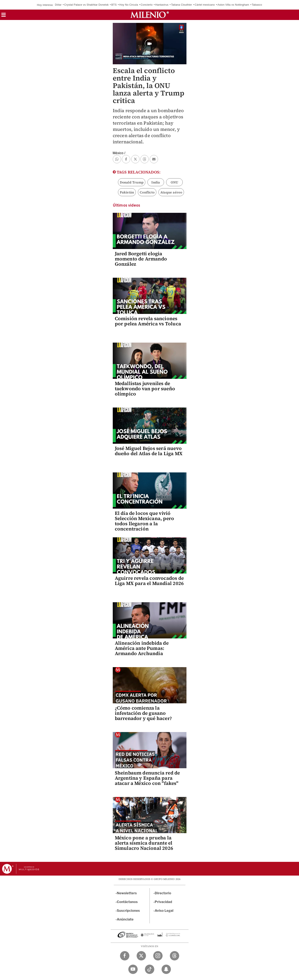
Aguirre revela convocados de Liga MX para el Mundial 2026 (149, 581)
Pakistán (127, 192)
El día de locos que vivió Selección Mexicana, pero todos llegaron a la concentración (145, 521)
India (156, 182)
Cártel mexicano (205, 5)
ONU (175, 182)
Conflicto (147, 192)
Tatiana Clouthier (182, 5)
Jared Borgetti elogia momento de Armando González (141, 259)
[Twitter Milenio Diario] (141, 956)
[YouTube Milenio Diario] (133, 969)
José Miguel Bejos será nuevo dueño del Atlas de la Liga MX (149, 451)
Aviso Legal (164, 911)
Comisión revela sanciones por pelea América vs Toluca (148, 321)
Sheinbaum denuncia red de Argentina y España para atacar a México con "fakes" (147, 778)
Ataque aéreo (171, 192)
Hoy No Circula (129, 5)
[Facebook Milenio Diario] (125, 956)
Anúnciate (125, 919)
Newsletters (127, 893)
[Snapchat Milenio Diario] (166, 969)
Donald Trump (132, 182)
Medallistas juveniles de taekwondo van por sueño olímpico (145, 389)
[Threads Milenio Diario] (175, 956)
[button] (4, 16)
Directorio (163, 893)
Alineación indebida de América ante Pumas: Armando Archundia (142, 648)
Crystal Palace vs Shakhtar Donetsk (86, 5)
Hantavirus (162, 5)
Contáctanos (127, 902)
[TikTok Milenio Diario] (150, 969)
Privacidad (163, 902)
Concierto (146, 5)
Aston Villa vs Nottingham (233, 5)
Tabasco (257, 5)
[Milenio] (150, 15)
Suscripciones (128, 911)
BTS (114, 5)
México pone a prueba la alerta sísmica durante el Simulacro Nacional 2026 (144, 843)
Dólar (58, 5)
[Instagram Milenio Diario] (158, 956)
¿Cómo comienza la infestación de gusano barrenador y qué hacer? (143, 713)
